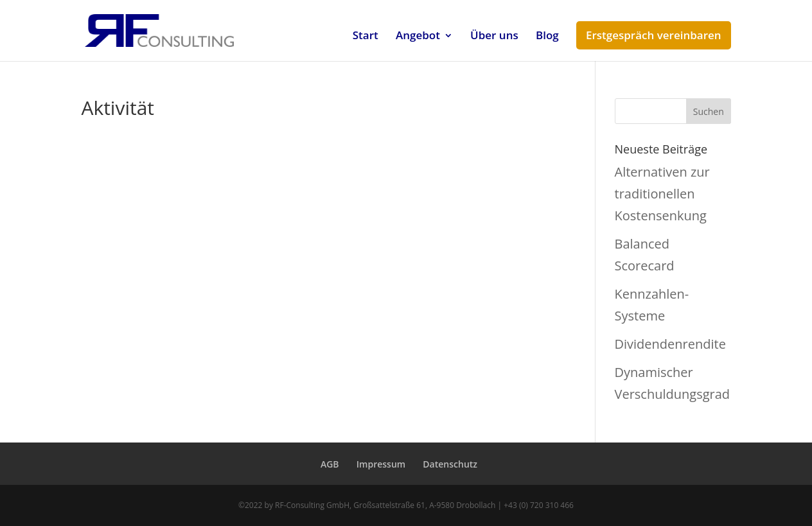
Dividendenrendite (670, 344)
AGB (330, 464)
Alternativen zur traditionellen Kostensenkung (662, 194)
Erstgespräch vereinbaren (654, 35)
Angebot (418, 37)
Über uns (494, 37)
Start (366, 37)
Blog (547, 37)
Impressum (381, 464)
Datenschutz (450, 464)
